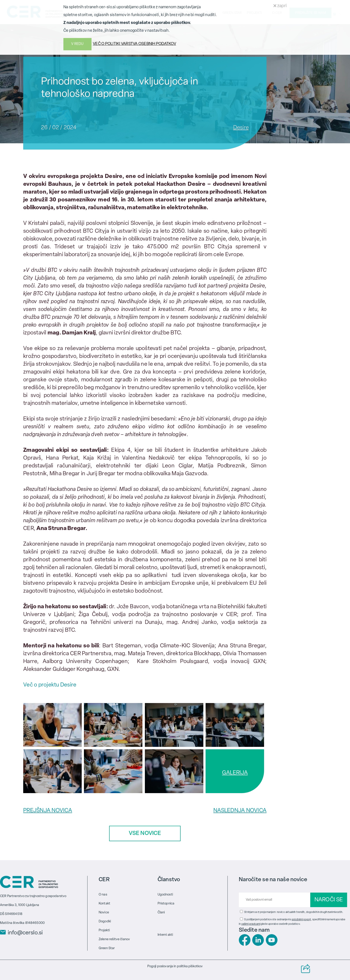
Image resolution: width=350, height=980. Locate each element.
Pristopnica (166, 904)
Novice (104, 913)
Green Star (107, 948)
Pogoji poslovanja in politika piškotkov (175, 966)
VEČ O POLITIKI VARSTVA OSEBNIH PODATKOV (134, 44)
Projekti (104, 930)
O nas (103, 895)
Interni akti (165, 935)
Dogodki (105, 922)
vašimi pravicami (251, 924)
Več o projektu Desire (50, 685)
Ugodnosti (165, 895)
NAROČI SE (329, 900)
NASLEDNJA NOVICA (240, 811)
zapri (280, 6)
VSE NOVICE (145, 833)
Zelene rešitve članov (114, 939)
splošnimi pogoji (301, 920)
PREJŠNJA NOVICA (48, 811)
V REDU (77, 44)
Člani (161, 913)
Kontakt (104, 904)
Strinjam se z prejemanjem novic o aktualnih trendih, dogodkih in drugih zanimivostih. (294, 912)
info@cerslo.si (25, 933)
